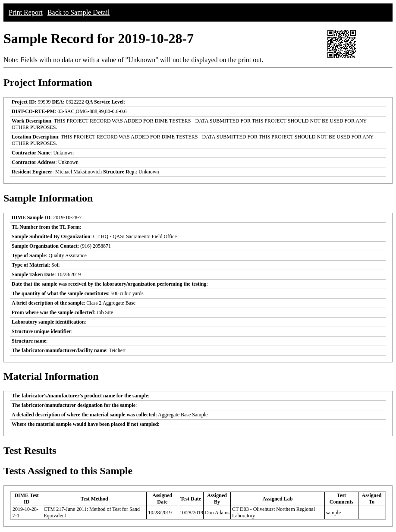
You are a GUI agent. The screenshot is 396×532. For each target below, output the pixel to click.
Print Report (26, 12)
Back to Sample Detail (79, 12)
